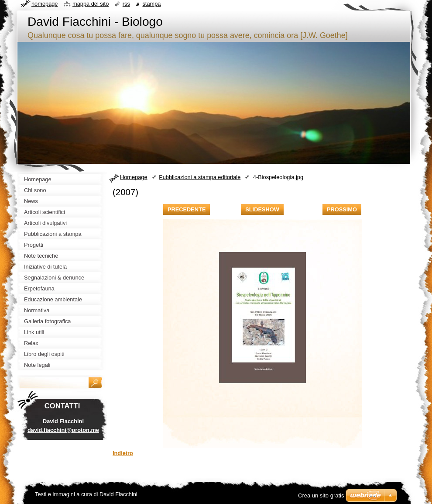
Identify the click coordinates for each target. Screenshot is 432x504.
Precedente (187, 209)
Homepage (134, 177)
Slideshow (262, 209)
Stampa (151, 4)
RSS (126, 4)
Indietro (123, 453)
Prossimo (342, 209)
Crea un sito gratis (321, 495)
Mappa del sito (91, 4)
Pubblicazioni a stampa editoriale (200, 177)
